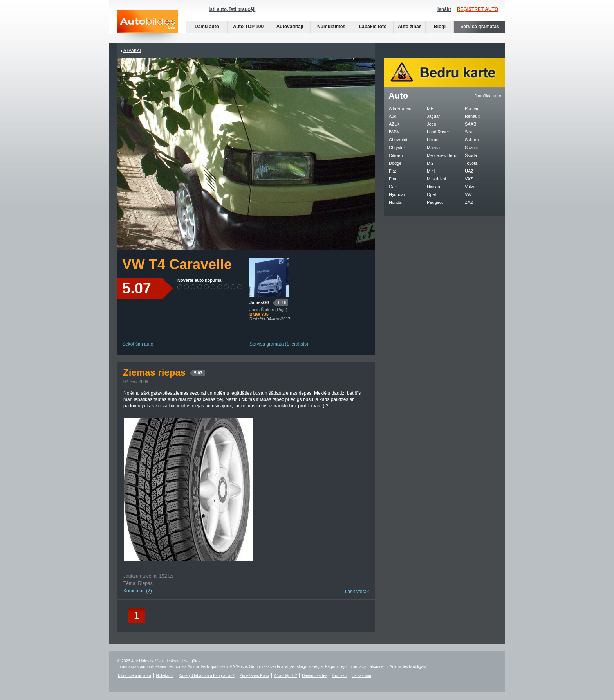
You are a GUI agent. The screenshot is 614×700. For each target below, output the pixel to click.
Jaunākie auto (488, 96)
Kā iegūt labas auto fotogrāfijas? (207, 676)
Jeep (432, 124)
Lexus (433, 140)
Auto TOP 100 (248, 27)
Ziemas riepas (164, 372)
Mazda (433, 148)
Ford (393, 179)
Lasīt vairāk (357, 592)
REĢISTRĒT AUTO (478, 9)
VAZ (469, 179)
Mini (431, 171)
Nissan (433, 187)
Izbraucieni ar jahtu (135, 676)
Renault (472, 116)
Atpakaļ (133, 50)
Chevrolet (398, 140)
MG (430, 163)
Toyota (471, 163)
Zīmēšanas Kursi (254, 676)
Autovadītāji (290, 27)
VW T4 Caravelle (177, 264)
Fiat (392, 171)
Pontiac (472, 108)
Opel (431, 194)
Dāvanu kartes (314, 676)
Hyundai (397, 194)
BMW (394, 132)
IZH (430, 108)
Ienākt (444, 9)
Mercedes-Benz (442, 155)
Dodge (395, 163)
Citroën (396, 155)
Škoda (471, 155)
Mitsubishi (436, 179)
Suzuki (471, 148)
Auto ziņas (410, 27)
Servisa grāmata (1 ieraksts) (279, 344)
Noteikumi (165, 676)
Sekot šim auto (138, 344)
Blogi (440, 27)
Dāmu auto (207, 27)
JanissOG (259, 302)
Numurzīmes (331, 27)
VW (468, 194)
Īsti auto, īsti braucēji (232, 9)
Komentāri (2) (138, 591)
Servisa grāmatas (479, 27)
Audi (393, 116)
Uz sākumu (361, 676)
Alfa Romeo (400, 108)
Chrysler (397, 148)
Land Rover (438, 132)
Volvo (470, 187)
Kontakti (340, 676)
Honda (395, 202)
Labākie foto (373, 27)
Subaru (472, 140)
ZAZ (469, 202)
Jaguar (433, 116)
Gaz (393, 187)
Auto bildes (148, 27)
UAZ (469, 171)
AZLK (394, 124)
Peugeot (435, 202)
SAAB (470, 124)
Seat (469, 132)
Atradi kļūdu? (285, 676)
